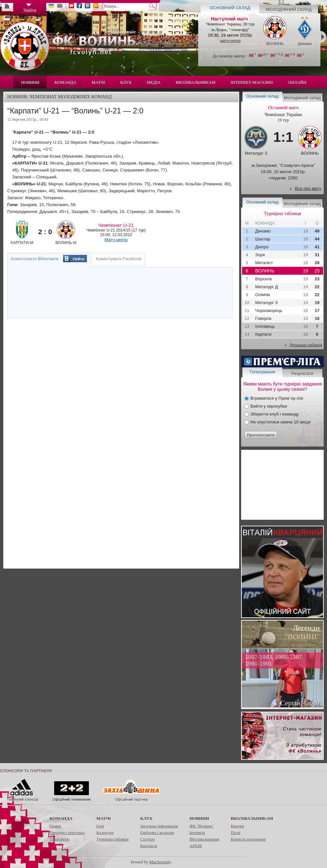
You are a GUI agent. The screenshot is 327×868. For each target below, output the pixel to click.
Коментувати (35, 259)
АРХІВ (196, 846)
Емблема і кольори (157, 833)
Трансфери (59, 839)
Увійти (78, 259)
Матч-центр (116, 240)
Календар (105, 833)
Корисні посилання (248, 839)
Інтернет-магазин (252, 82)
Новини (30, 82)
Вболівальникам (196, 82)
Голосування (262, 372)
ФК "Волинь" (202, 826)
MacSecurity (160, 862)
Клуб (126, 82)
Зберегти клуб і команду (275, 414)
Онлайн (297, 82)
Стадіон (147, 839)
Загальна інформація (159, 826)
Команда (65, 82)
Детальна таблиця (306, 345)
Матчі (98, 82)
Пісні (236, 833)
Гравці (55, 826)
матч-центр (230, 40)
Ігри (100, 826)
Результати (302, 373)
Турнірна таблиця (113, 839)
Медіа (154, 82)
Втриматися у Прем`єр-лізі (277, 398)
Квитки (238, 826)
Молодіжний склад (289, 9)
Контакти (149, 846)
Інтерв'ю (197, 833)
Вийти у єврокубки (269, 406)
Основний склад (230, 8)
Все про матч (308, 188)
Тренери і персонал (67, 833)
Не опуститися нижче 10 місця (280, 422)
